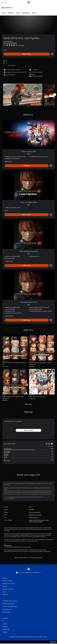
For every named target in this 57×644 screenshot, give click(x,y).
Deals (18, 13)
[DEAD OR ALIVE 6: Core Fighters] (23, 95)
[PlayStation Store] (8, 8)
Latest (4, 13)
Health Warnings (8, 546)
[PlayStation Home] (29, 2)
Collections (11, 13)
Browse (34, 13)
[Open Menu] (2, 2)
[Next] (55, 95)
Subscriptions (26, 13)
